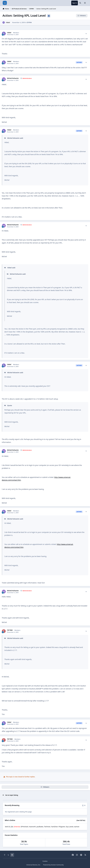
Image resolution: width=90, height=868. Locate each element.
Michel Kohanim (13, 78)
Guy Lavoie (69, 827)
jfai (12, 827)
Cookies (45, 861)
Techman (47, 827)
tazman (77, 827)
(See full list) (81, 820)
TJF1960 (10, 630)
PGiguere (62, 827)
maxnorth (32, 827)
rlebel (8, 22)
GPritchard (24, 827)
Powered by (53, 865)
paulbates (40, 827)
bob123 (8, 827)
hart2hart (54, 827)
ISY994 (29, 22)
